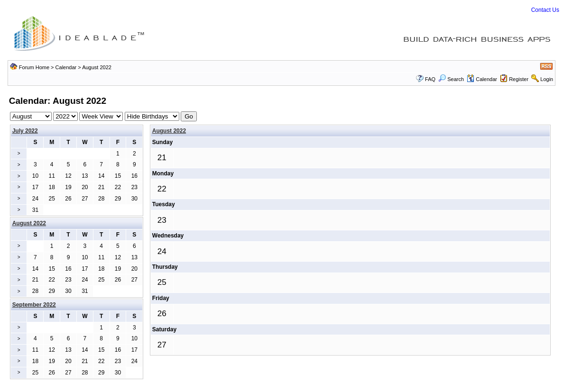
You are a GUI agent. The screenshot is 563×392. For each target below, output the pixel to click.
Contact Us (545, 10)
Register (519, 79)
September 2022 (34, 305)
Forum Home (34, 67)
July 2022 (25, 131)
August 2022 (169, 131)
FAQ (430, 79)
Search (451, 79)
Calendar (66, 67)
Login (547, 79)
